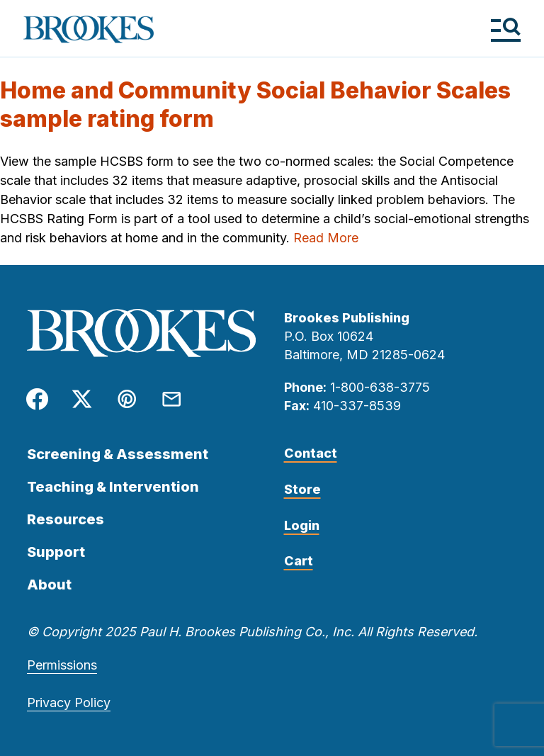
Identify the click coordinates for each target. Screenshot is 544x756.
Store (302, 489)
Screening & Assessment (118, 454)
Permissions (62, 665)
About (49, 585)
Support (56, 552)
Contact (311, 453)
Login (302, 525)
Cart (299, 561)
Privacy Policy (69, 703)
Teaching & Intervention (113, 487)
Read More (326, 238)
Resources (66, 519)
